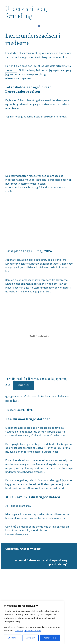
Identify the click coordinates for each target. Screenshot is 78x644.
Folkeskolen (59, 57)
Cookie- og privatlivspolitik (28, 630)
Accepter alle (50, 638)
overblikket (25, 410)
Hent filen (24, 385)
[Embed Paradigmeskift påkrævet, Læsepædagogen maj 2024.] (39, 336)
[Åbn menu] (39, 26)
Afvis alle (31, 638)
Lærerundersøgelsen (19, 57)
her (15, 401)
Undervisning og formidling (23, 549)
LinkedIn (11, 70)
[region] (32, 623)
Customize (13, 638)
